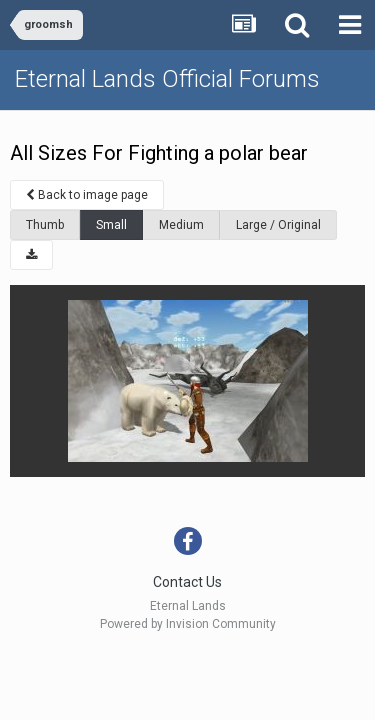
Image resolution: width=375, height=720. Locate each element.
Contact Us (187, 582)
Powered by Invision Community (188, 624)
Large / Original (278, 225)
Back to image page (87, 195)
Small (111, 225)
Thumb (45, 225)
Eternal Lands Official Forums (167, 79)
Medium (181, 225)
